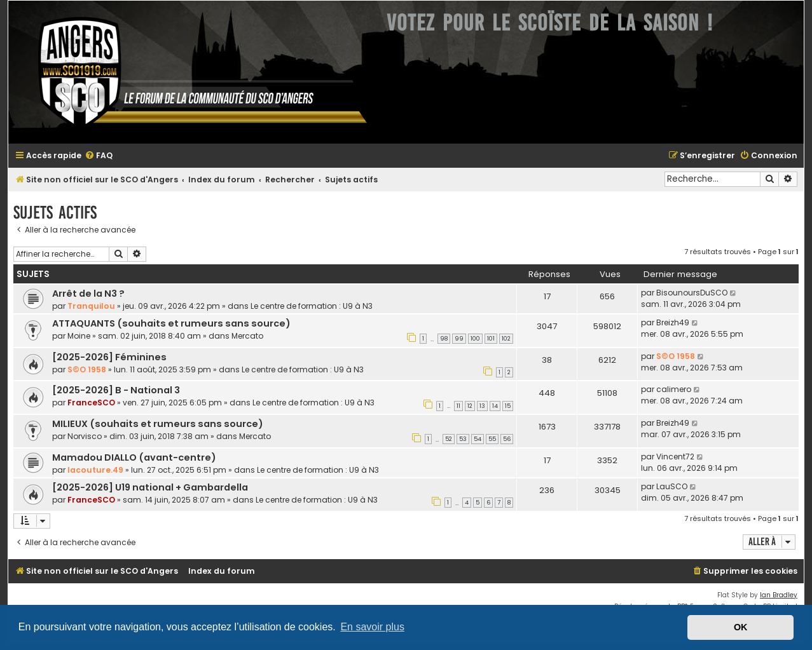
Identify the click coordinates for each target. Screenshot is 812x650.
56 (507, 439)
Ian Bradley (779, 595)
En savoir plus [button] (372, 627)
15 (508, 406)
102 (506, 339)
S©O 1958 (87, 369)
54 (478, 439)
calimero (674, 389)
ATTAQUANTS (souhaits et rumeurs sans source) (171, 323)
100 (475, 339)
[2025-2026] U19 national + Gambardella (150, 487)
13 (482, 406)
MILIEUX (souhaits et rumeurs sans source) (158, 424)
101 (491, 339)
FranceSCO (91, 403)
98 (444, 339)
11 (458, 406)
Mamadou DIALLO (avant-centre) (134, 457)
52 (449, 439)
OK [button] (741, 627)
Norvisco (85, 436)
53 (463, 439)
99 (459, 339)
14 (495, 406)
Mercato (247, 336)
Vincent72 (675, 457)
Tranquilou (91, 306)
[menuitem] (99, 156)
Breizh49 (673, 322)
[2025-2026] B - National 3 (116, 390)
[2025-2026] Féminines (109, 357)
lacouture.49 (95, 470)
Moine (79, 336)
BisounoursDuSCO (692, 293)
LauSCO (672, 486)
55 (492, 439)
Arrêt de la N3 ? (88, 294)
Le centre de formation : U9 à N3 (312, 306)
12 (470, 406)
